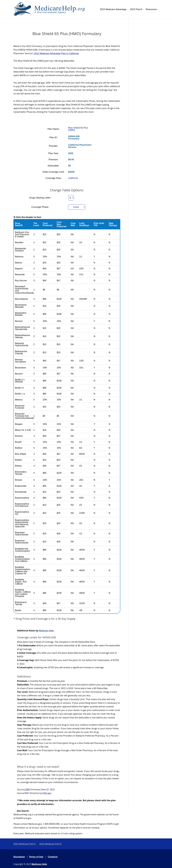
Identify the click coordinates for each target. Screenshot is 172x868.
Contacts (53, 857)
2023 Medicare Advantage (113, 9)
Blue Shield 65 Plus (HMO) (78, 129)
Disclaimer (19, 857)
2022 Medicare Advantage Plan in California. (57, 53)
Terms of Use (36, 857)
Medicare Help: (46, 631)
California (73, 178)
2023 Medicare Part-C (25, 844)
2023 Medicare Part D (50, 844)
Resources (151, 9)
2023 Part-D (136, 9)
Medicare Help (39, 864)
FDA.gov (47, 793)
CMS (27, 790)
